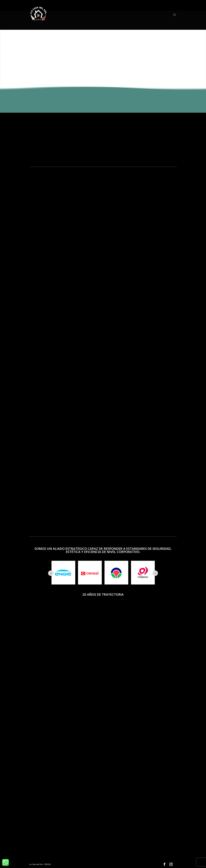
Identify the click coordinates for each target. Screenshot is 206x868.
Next (155, 573)
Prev (51, 573)
